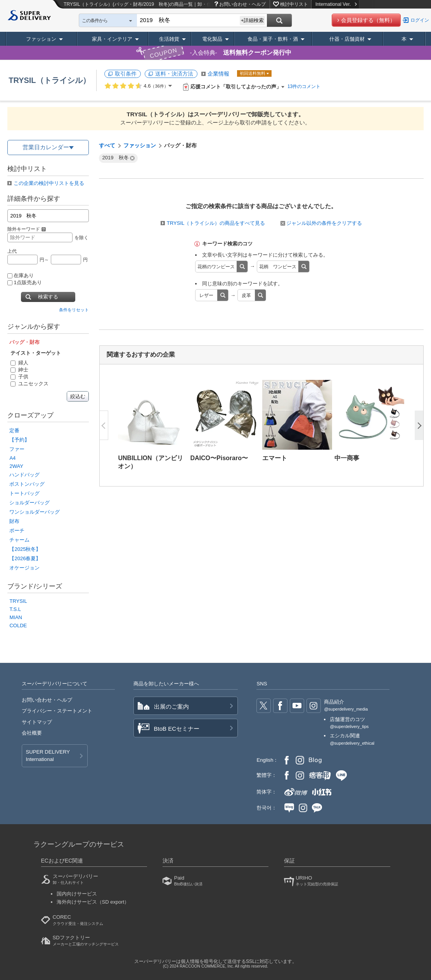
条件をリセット (74, 310)
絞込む (78, 396)
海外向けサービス (93, 902)
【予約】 (19, 440)
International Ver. (336, 4)
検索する (48, 297)
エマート (275, 458)
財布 (14, 521)
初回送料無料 (253, 73)
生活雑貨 (169, 39)
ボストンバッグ (27, 484)
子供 (19, 377)
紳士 (19, 370)
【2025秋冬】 (25, 549)
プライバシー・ (57, 711)
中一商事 (347, 458)
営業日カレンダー (46, 147)
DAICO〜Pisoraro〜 (219, 458)
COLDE (18, 625)
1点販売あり (24, 282)
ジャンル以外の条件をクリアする (321, 223)
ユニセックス (29, 384)
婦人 (19, 363)
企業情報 (218, 74)
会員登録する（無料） (368, 20)
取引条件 (126, 74)
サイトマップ (37, 722)
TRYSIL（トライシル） (49, 80)
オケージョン (24, 568)
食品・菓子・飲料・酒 (273, 39)
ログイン (420, 20)
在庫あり (21, 275)
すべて (107, 145)
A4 (12, 458)
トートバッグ (24, 493)
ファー (17, 449)
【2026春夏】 (25, 558)
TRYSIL (18, 601)
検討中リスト (294, 4)
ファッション (41, 39)
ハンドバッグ (24, 475)
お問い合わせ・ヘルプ (242, 4)
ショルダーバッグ (29, 503)
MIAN (16, 617)
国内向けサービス (77, 894)
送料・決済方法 (174, 74)
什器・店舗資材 (347, 39)
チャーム (19, 540)
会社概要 (32, 733)
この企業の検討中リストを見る (49, 183)
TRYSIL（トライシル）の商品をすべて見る (216, 223)
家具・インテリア (112, 39)
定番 (14, 430)
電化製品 (212, 39)
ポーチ (17, 531)
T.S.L (15, 609)
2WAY (16, 466)
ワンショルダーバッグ (35, 512)
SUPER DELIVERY (48, 756)
